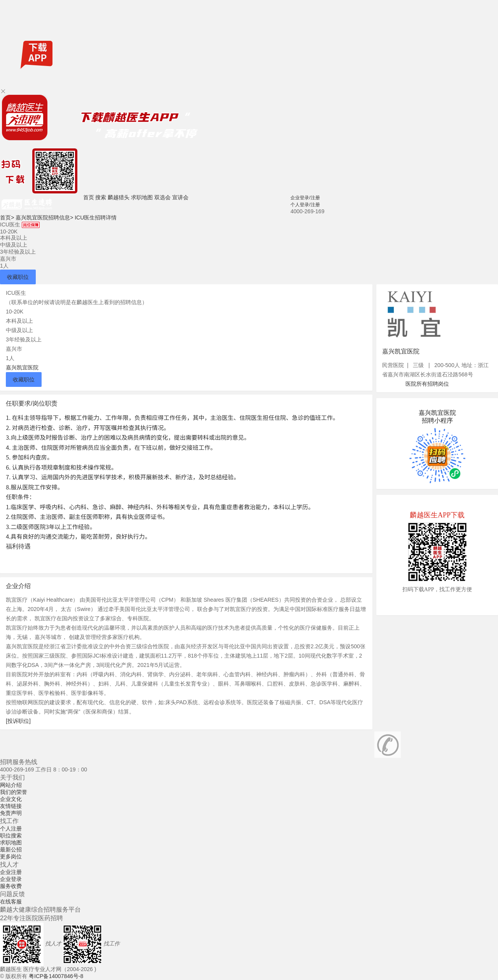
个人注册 (11, 829)
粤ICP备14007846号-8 (56, 976)
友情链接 (11, 806)
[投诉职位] (18, 721)
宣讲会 (180, 197)
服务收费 (11, 886)
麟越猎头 (119, 197)
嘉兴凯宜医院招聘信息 (44, 218)
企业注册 (11, 872)
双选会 (163, 197)
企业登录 (11, 879)
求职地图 (142, 197)
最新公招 (11, 849)
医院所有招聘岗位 (427, 384)
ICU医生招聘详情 (96, 218)
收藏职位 (18, 277)
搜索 (101, 197)
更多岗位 (11, 856)
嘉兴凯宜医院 (22, 367)
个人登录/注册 (305, 205)
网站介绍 (11, 785)
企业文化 (11, 799)
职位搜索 (11, 836)
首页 (89, 197)
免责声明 (11, 813)
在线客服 (11, 902)
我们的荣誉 (14, 792)
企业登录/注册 (305, 198)
